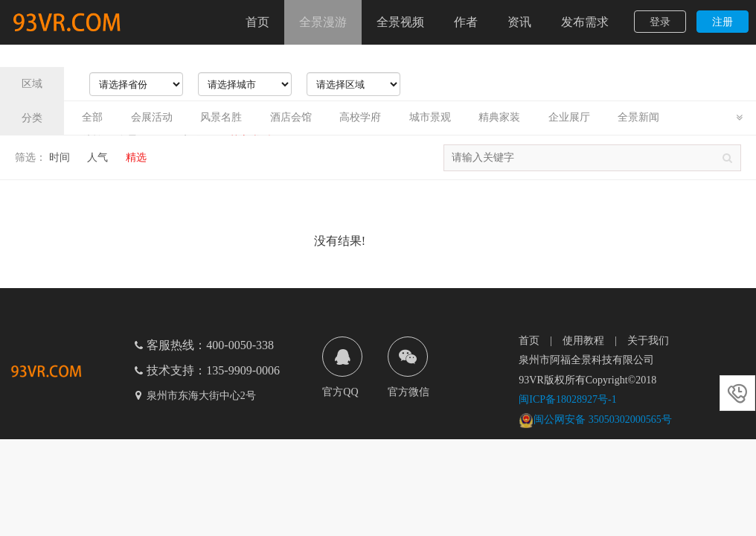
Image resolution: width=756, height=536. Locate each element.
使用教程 (583, 341)
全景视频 (400, 22)
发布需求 (585, 22)
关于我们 (648, 341)
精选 (136, 157)
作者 (466, 22)
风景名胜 (221, 117)
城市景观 (430, 117)
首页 (257, 22)
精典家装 (499, 117)
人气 (97, 157)
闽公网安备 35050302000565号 (595, 419)
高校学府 (360, 117)
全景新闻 (638, 117)
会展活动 (152, 117)
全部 (92, 117)
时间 (60, 157)
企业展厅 (569, 117)
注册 (723, 22)
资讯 (519, 22)
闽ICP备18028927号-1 (567, 399)
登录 (660, 22)
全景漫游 (323, 22)
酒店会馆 (291, 117)
